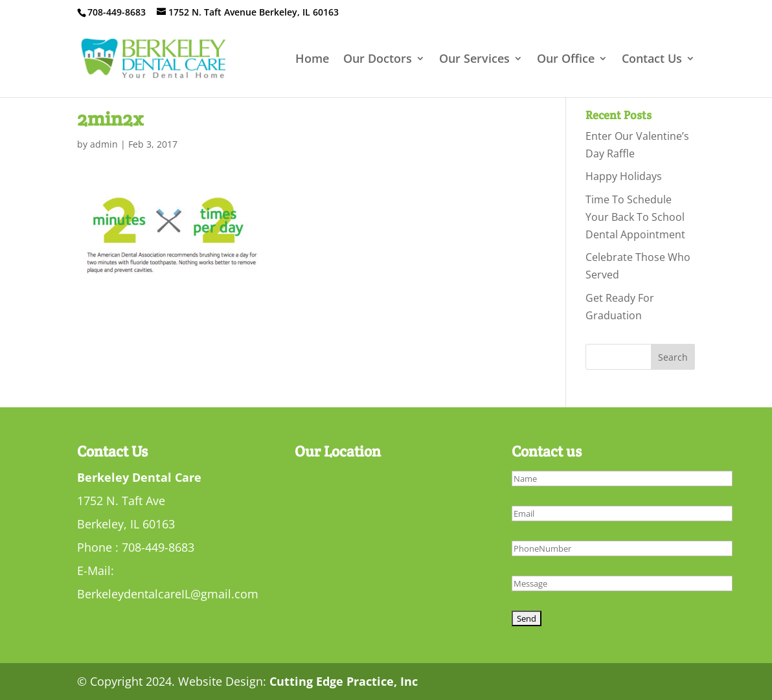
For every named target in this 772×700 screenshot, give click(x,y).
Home (312, 60)
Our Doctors (378, 60)
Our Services (474, 60)
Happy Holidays (624, 176)
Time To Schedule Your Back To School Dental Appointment (635, 217)
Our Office (566, 60)
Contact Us (652, 60)
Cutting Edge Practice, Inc (344, 681)
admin (104, 144)
